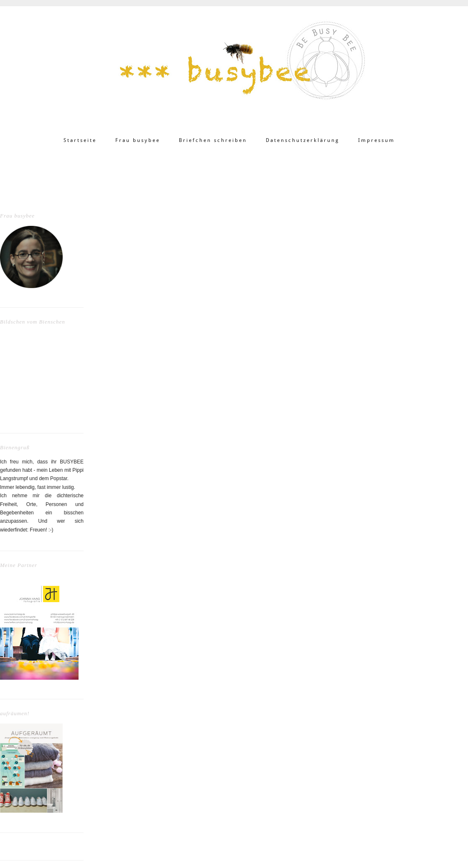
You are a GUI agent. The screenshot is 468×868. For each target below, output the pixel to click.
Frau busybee (138, 140)
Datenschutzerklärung (303, 140)
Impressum (376, 140)
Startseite (80, 140)
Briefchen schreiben (213, 140)
